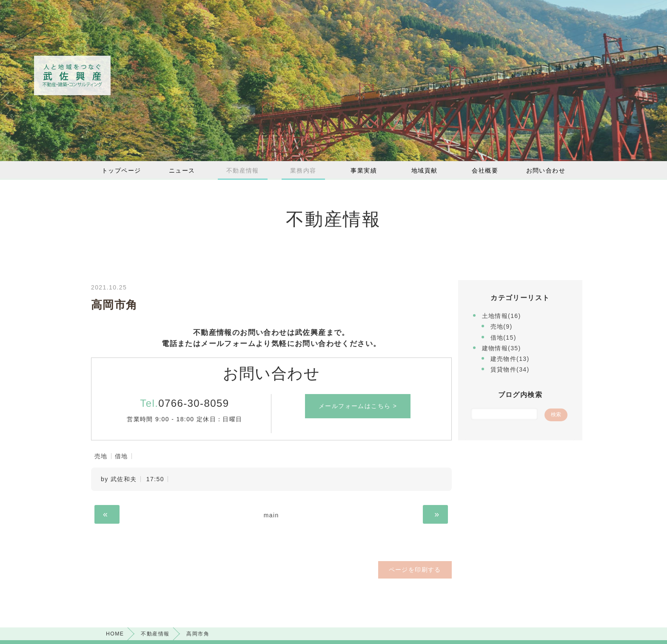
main (271, 515)
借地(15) (503, 338)
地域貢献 (425, 170)
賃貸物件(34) (510, 369)
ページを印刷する (415, 570)
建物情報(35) (502, 348)
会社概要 (485, 170)
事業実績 (364, 170)
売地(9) (502, 326)
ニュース (182, 170)
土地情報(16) (502, 316)
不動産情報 (243, 170)
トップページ (121, 170)
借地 (121, 456)
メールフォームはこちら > (358, 406)
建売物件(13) (510, 359)
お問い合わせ (546, 170)
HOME (115, 634)
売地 (101, 456)
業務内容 (303, 170)
